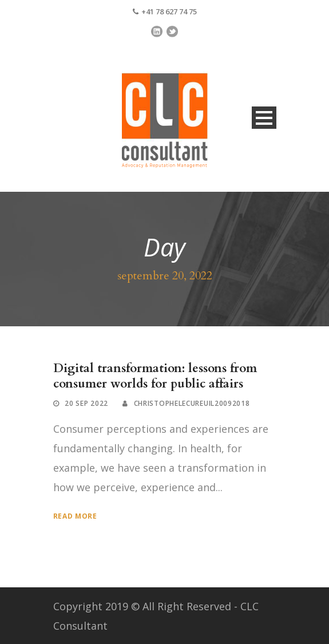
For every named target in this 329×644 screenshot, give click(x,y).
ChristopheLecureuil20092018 (192, 403)
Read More (75, 516)
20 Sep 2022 (86, 403)
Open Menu (264, 118)
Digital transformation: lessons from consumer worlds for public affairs (155, 376)
